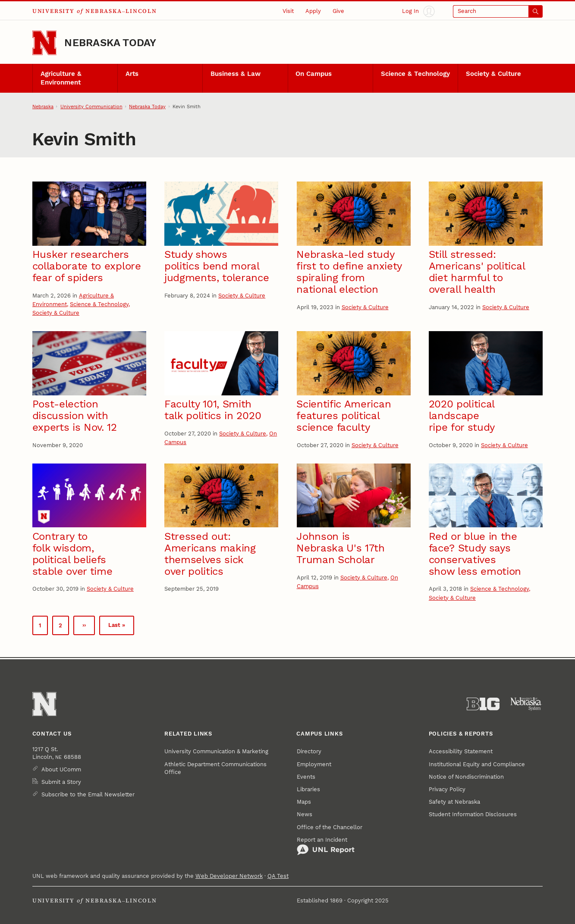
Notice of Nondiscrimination (466, 777)
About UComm (61, 769)
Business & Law (236, 74)
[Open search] (498, 11)
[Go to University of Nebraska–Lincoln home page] (45, 43)
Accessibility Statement (461, 751)
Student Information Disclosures (473, 814)
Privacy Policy (447, 789)
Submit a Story (61, 782)
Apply (313, 11)
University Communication (91, 106)
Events (306, 777)
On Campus (314, 74)
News (305, 814)
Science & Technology (415, 74)
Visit (288, 11)
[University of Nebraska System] (526, 704)
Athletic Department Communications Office (215, 768)
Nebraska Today (110, 43)
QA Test (278, 876)
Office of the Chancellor (330, 827)
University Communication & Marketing (216, 751)
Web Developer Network (229, 876)
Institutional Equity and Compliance (477, 764)
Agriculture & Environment (61, 78)
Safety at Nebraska (454, 802)
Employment (314, 764)
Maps (304, 802)
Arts (132, 74)
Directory (309, 751)
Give (338, 11)
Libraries (308, 789)
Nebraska (43, 106)
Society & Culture (493, 74)
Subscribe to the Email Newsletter (88, 794)
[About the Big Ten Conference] (483, 704)
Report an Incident (326, 846)
